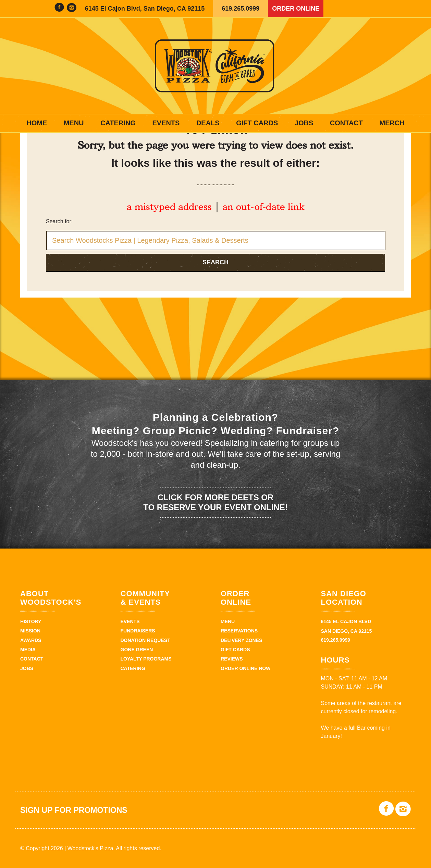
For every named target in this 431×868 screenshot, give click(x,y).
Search (215, 262)
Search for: (59, 221)
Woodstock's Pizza (215, 66)
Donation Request (145, 640)
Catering (118, 123)
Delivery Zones (241, 640)
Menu (74, 123)
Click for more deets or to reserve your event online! (215, 502)
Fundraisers (138, 631)
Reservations (239, 631)
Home (37, 123)
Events (166, 123)
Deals (208, 123)
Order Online (296, 9)
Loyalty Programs (146, 659)
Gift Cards (257, 123)
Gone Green (137, 650)
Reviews (232, 659)
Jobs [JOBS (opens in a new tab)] (304, 123)
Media (28, 650)
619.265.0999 (241, 9)
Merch (392, 123)
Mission (30, 631)
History (31, 621)
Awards (31, 640)
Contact (346, 123)
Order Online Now (245, 668)
